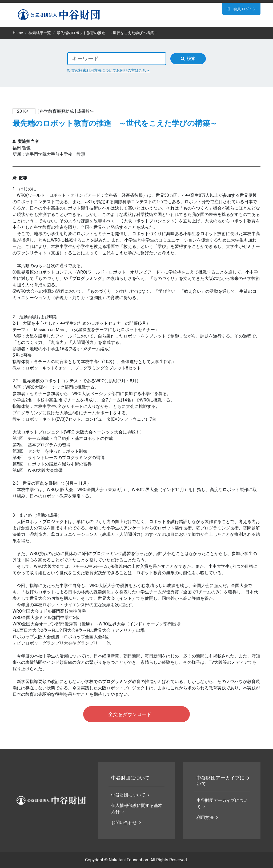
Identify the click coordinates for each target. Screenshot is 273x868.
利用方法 (207, 817)
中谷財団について (130, 795)
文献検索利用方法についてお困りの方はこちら (109, 71)
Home (18, 33)
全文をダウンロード (130, 714)
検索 (188, 59)
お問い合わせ (126, 823)
